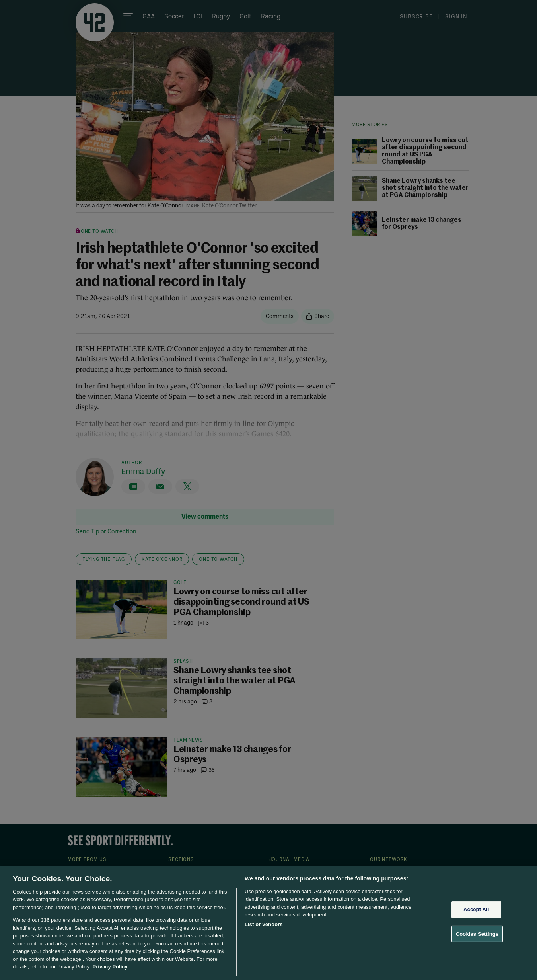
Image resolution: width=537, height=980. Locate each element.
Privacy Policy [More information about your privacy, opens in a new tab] (110, 967)
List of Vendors (264, 924)
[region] (268, 923)
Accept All (476, 909)
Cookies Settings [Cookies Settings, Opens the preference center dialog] (477, 934)
